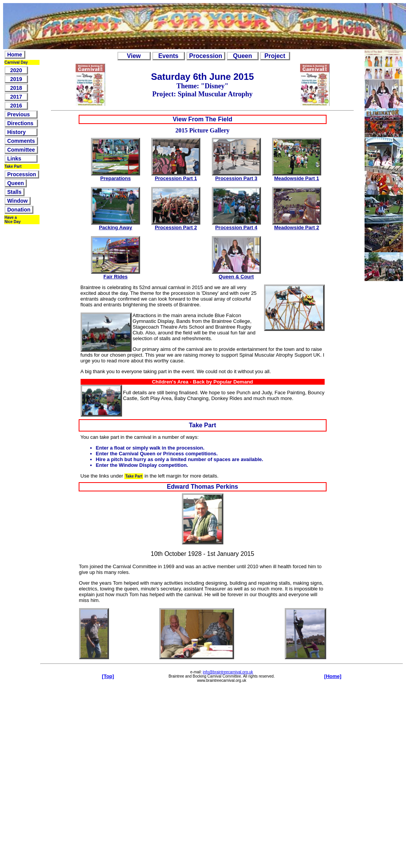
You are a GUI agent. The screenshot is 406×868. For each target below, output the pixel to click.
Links (21, 159)
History (21, 132)
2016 (16, 106)
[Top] (108, 676)
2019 (16, 79)
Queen (16, 183)
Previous (21, 114)
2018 (16, 88)
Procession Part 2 (176, 227)
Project (275, 56)
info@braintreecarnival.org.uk (228, 672)
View (134, 56)
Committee (21, 150)
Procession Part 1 (176, 178)
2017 (16, 97)
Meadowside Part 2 (296, 227)
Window (18, 201)
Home (15, 55)
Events (168, 56)
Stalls (14, 192)
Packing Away (116, 227)
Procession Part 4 (236, 227)
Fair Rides (116, 277)
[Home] (333, 676)
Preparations (115, 178)
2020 (16, 70)
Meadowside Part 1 (296, 178)
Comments (21, 141)
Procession (22, 174)
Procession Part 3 (236, 178)
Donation (19, 210)
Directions (21, 123)
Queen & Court (236, 277)
